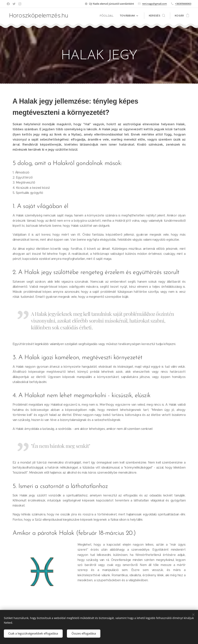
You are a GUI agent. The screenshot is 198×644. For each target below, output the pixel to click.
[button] (157, 16)
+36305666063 (183, 4)
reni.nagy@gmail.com (154, 4)
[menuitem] (108, 16)
